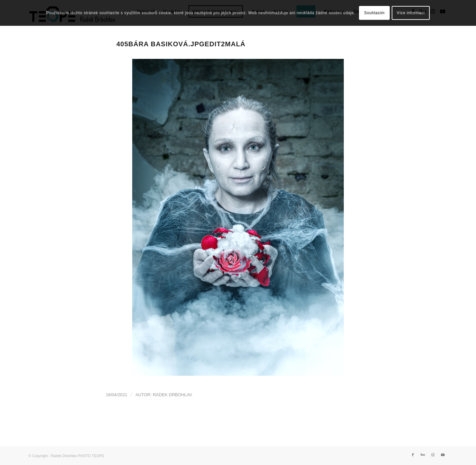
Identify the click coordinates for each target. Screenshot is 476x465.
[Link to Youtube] (443, 455)
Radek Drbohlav (172, 395)
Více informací (411, 13)
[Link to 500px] (423, 455)
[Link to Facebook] (413, 455)
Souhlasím (375, 13)
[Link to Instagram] (433, 455)
